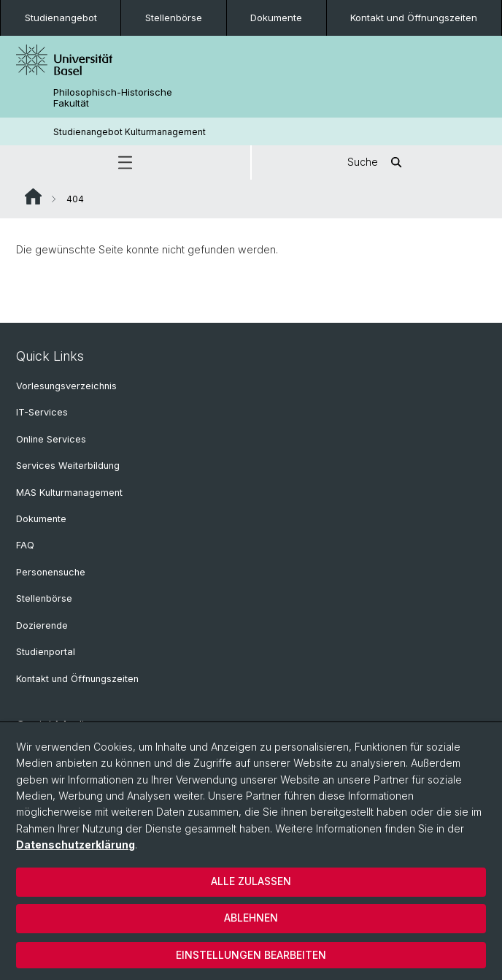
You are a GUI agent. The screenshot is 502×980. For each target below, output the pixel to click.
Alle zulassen (251, 881)
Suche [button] (377, 162)
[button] (125, 162)
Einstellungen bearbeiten (251, 955)
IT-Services (42, 412)
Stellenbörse (174, 18)
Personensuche (51, 572)
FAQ (25, 545)
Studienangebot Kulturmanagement (130, 132)
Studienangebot (61, 18)
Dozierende (42, 625)
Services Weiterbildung (68, 466)
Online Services (51, 439)
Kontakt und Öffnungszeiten (414, 18)
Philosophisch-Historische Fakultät (113, 98)
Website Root (33, 196)
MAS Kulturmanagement (69, 493)
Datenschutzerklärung (76, 845)
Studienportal (46, 652)
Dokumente (276, 18)
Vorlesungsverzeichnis (66, 386)
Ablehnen (251, 918)
